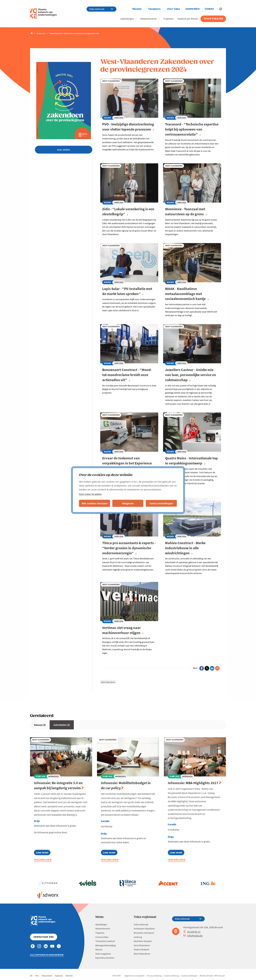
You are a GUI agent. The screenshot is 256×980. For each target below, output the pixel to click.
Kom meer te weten (90, 494)
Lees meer (43, 853)
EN (31, 976)
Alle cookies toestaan (94, 503)
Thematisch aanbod (105, 941)
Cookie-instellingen (161, 503)
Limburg (138, 937)
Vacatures (154, 9)
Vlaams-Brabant (141, 949)
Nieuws (137, 9)
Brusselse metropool (144, 933)
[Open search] (223, 9)
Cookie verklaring (171, 976)
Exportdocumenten (105, 958)
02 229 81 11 (192, 932)
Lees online (64, 150)
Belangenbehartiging (105, 945)
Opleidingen (127, 19)
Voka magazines (103, 954)
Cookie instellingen (189, 976)
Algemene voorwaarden (135, 976)
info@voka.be (193, 936)
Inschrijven (43, 860)
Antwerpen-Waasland (144, 929)
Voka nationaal (141, 924)
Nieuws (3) (40, 725)
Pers (37, 976)
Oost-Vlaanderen (142, 945)
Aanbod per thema (188, 19)
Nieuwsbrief (47, 976)
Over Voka (173, 9)
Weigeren (128, 503)
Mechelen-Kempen (143, 941)
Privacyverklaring (154, 976)
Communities (102, 937)
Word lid (69, 976)
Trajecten (168, 19)
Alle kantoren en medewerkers (47, 955)
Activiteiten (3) (62, 725)
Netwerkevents (149, 19)
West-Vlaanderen (108, 682)
